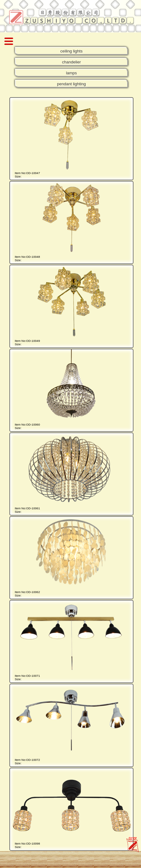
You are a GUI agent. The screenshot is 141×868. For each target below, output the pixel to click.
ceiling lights (72, 51)
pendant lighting (71, 84)
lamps (72, 73)
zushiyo (131, 839)
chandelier (71, 62)
